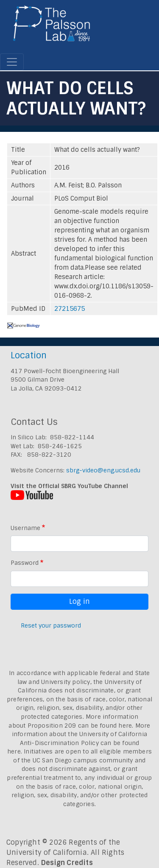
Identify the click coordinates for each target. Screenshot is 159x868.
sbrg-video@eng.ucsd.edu (103, 470)
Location (29, 355)
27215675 (70, 309)
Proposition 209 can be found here (80, 726)
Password (25, 563)
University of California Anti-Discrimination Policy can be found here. (77, 743)
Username (25, 528)
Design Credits (67, 863)
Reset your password (51, 625)
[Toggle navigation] (12, 62)
